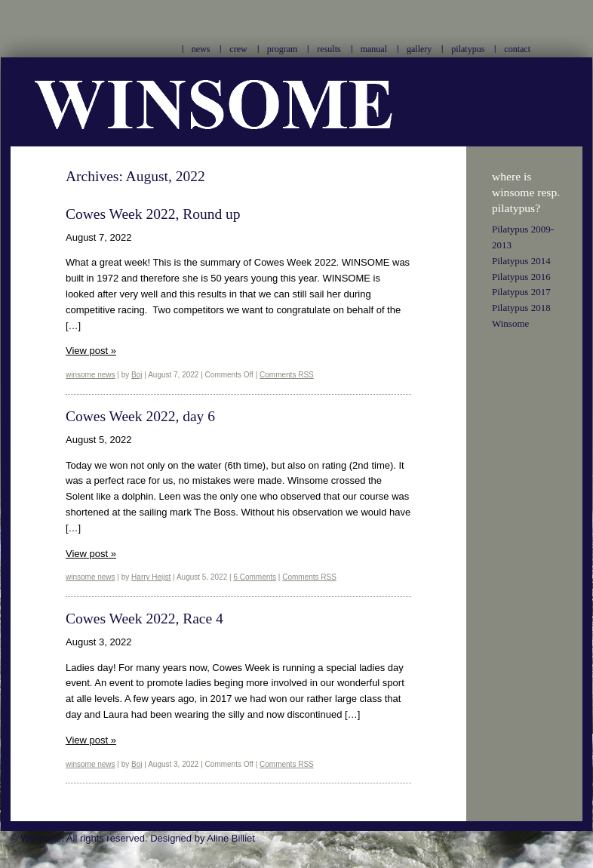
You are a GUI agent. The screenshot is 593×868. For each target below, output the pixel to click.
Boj (137, 375)
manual (374, 49)
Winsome (510, 323)
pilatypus (468, 49)
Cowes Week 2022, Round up (153, 214)
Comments (287, 375)
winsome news (91, 375)
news (201, 49)
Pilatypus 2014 (521, 261)
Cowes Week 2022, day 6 (140, 416)
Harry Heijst (151, 577)
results (329, 49)
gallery (419, 49)
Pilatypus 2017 (521, 292)
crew (238, 49)
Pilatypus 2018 (521, 308)
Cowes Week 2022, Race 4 (144, 619)
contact (517, 49)
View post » (91, 351)
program (283, 49)
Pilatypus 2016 (521, 277)
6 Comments (255, 577)
